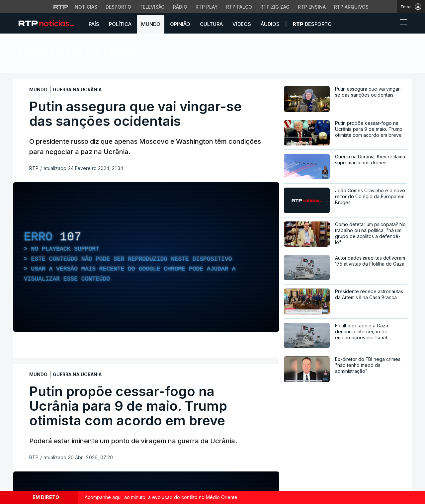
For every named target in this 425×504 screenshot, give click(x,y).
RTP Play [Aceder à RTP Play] (207, 7)
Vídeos (242, 24)
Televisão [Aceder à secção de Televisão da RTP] (152, 7)
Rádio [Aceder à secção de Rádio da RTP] (180, 7)
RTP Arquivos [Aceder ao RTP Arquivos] (351, 7)
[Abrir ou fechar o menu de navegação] (401, 23)
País (94, 24)
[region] (146, 257)
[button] (391, 24)
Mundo (151, 24)
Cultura (211, 24)
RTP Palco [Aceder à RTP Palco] (239, 7)
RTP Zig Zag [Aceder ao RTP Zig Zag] (275, 7)
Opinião (180, 24)
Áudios (270, 24)
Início (26, 66)
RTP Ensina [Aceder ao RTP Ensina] (312, 7)
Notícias (52, 66)
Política (120, 24)
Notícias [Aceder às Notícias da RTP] (86, 7)
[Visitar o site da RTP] (61, 7)
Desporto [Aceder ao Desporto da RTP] (118, 7)
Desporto (312, 24)
